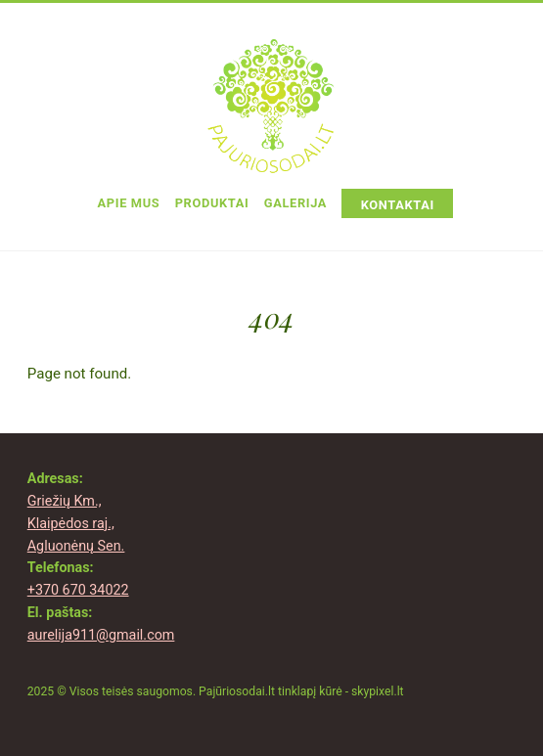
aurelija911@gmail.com (101, 635)
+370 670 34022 (78, 590)
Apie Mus (129, 203)
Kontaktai (398, 205)
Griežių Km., (65, 501)
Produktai (212, 203)
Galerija (295, 203)
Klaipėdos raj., (71, 524)
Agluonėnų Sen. (76, 546)
